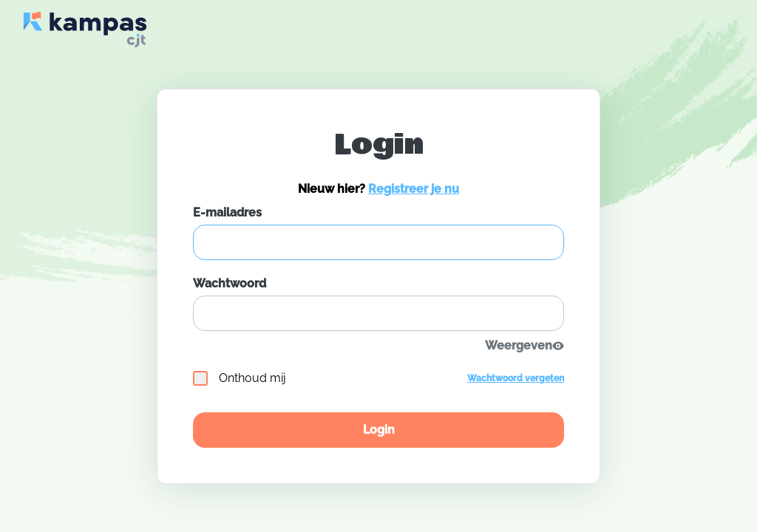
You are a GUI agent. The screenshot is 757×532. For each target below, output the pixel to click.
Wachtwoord (230, 283)
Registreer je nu (414, 189)
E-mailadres (227, 212)
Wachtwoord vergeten (516, 378)
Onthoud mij (240, 378)
